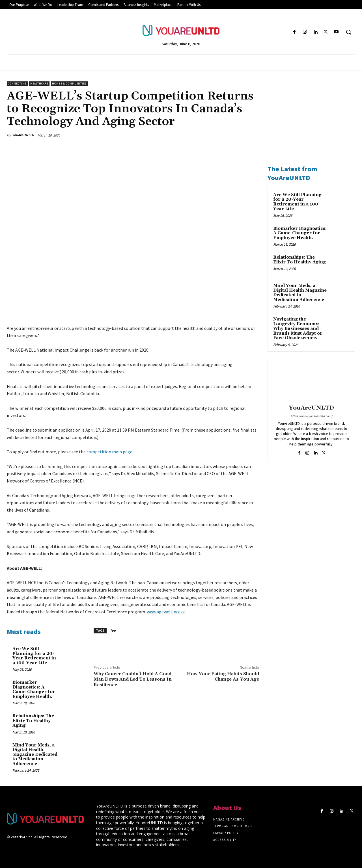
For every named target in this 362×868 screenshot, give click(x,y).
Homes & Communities (69, 84)
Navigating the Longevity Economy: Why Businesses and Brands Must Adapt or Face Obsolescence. (298, 329)
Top (113, 630)
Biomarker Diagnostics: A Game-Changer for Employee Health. (34, 690)
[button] (348, 32)
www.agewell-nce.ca (166, 612)
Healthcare (39, 84)
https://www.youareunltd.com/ (312, 416)
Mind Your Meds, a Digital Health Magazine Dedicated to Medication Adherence (35, 755)
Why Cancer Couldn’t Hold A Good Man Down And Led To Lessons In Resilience (133, 679)
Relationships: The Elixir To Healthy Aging (33, 721)
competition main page (109, 452)
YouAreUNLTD (23, 135)
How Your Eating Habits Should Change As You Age (223, 677)
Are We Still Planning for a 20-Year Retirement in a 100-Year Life (34, 656)
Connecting (17, 84)
